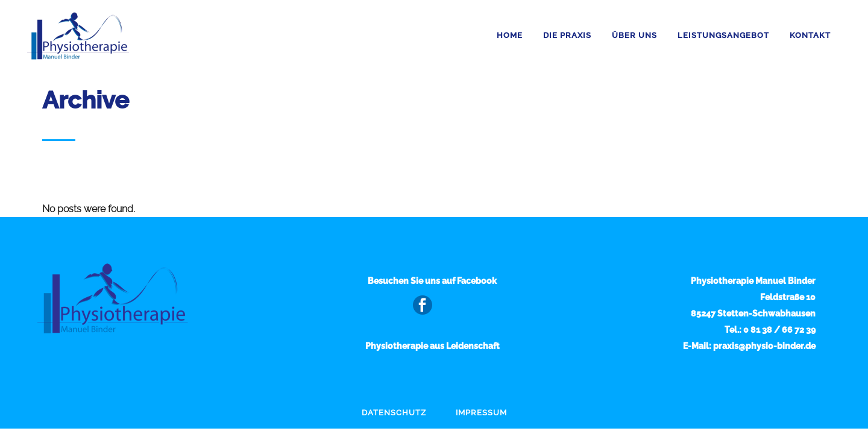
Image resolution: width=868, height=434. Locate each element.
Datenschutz (394, 413)
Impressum (481, 413)
